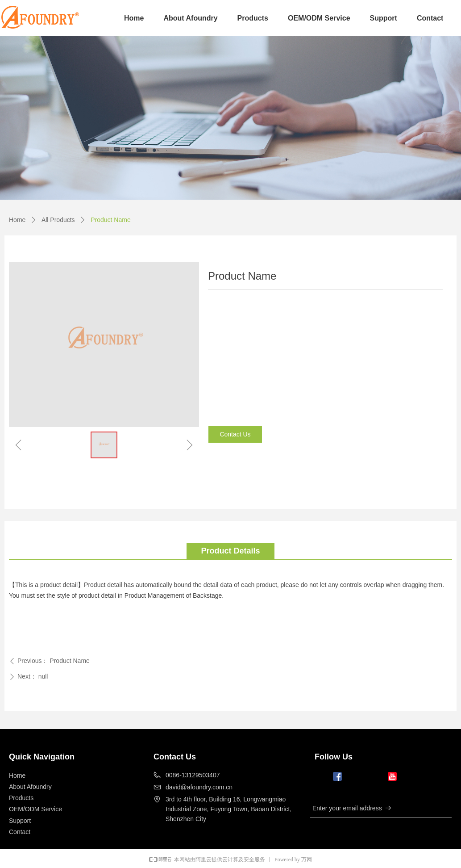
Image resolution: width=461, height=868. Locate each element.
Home (17, 220)
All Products (58, 220)
